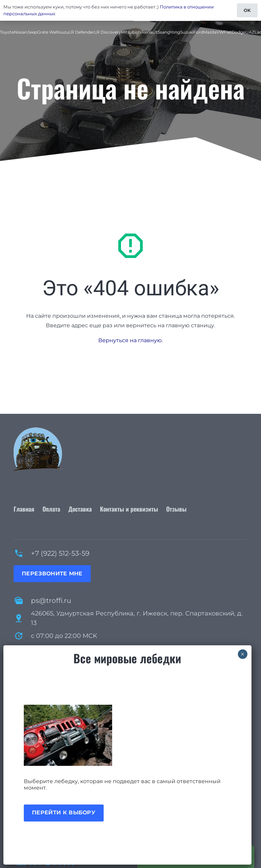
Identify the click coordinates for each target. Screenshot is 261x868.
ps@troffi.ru (51, 601)
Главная (24, 509)
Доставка (80, 509)
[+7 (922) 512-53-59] (22, 553)
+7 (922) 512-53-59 (60, 553)
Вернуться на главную (130, 340)
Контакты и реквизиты (129, 509)
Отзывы (176, 509)
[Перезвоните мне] (52, 574)
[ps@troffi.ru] (22, 601)
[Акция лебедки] (127, 735)
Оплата (51, 509)
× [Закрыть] (242, 654)
